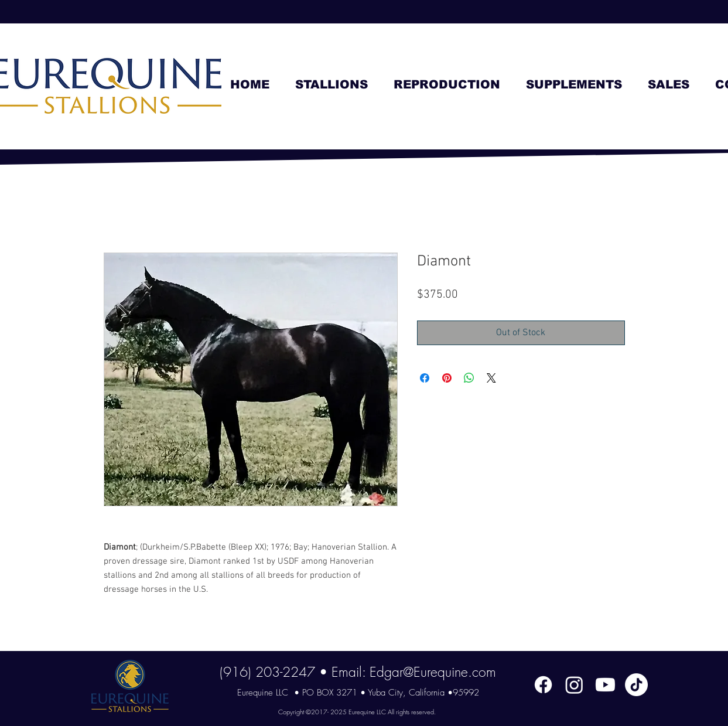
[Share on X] (491, 378)
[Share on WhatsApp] (469, 378)
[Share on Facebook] (425, 378)
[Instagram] (574, 685)
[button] (331, 85)
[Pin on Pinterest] (447, 378)
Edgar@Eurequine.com (433, 672)
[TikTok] (636, 685)
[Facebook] (543, 685)
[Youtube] (605, 685)
